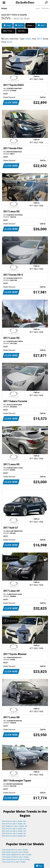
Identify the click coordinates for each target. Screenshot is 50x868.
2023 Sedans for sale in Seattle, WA (14, 826)
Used (7, 25)
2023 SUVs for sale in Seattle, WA (14, 824)
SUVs (19, 25)
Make (30, 25)
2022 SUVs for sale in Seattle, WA (14, 829)
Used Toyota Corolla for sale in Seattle (15, 857)
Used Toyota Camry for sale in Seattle (15, 852)
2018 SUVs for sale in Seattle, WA (14, 836)
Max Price (8, 31)
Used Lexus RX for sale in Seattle (14, 862)
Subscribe (45, 8)
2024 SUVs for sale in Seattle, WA (14, 821)
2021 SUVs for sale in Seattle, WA (14, 831)
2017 (41, 25)
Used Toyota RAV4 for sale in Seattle (15, 850)
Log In (38, 8)
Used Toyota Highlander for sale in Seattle (17, 855)
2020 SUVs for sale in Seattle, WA (14, 833)
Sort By (22, 31)
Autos (4, 8)
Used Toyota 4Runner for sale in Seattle (16, 859)
